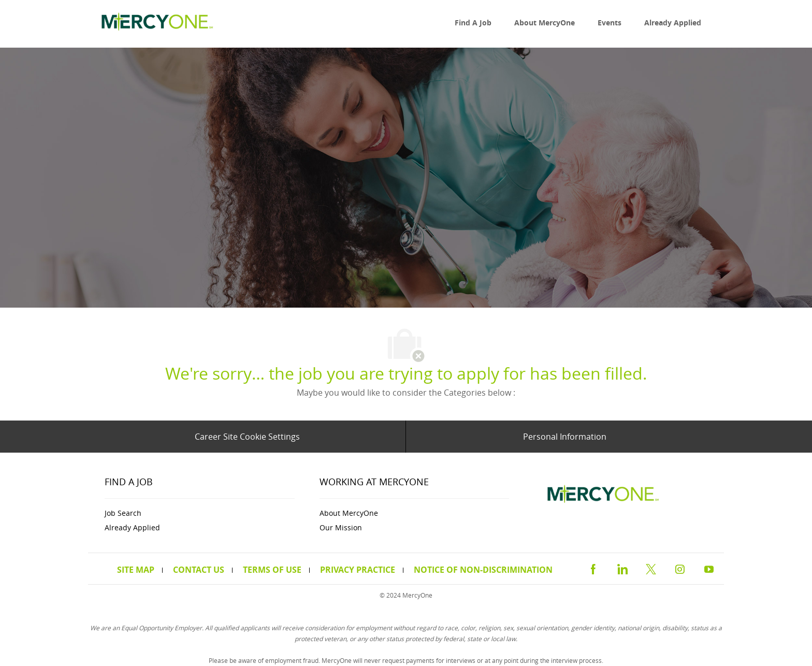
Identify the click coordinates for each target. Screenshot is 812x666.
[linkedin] (622, 568)
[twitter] (651, 568)
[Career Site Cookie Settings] (247, 437)
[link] (155, 24)
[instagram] (680, 568)
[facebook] (593, 568)
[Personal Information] (565, 437)
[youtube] (709, 568)
